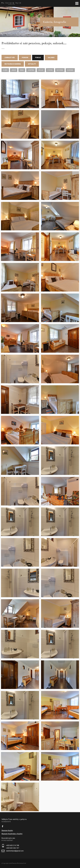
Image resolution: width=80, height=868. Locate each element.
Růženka (70, 70)
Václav (41, 70)
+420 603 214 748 (12, 845)
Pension (25, 58)
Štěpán (50, 70)
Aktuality (32, 64)
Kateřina (60, 70)
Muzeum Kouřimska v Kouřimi (12, 834)
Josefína (31, 70)
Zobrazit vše (10, 58)
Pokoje (38, 58)
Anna (22, 70)
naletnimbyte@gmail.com (15, 851)
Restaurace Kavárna (13, 64)
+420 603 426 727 (12, 848)
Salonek (51, 58)
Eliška (5, 70)
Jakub (14, 70)
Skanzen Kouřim (7, 831)
